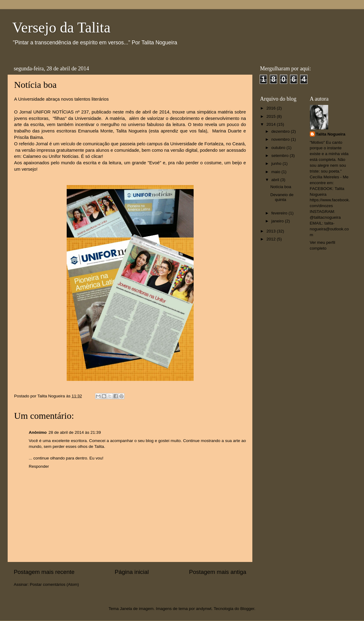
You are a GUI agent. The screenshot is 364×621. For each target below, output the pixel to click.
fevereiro (280, 213)
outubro (279, 148)
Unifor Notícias (63, 156)
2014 (272, 124)
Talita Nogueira (331, 134)
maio (276, 172)
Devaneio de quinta (282, 197)
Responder (39, 466)
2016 (272, 108)
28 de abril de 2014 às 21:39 (75, 432)
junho (277, 164)
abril (276, 180)
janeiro (278, 221)
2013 (272, 231)
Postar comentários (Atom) (55, 584)
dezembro (281, 131)
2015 (272, 116)
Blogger (247, 609)
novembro (281, 139)
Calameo (32, 156)
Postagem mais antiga (218, 572)
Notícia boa (281, 187)
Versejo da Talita (61, 27)
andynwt (204, 609)
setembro (280, 156)
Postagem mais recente (44, 572)
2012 (272, 239)
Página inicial (132, 572)
